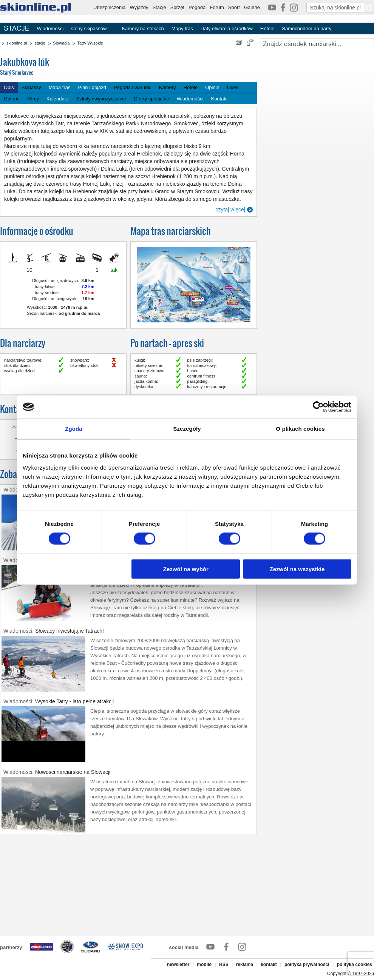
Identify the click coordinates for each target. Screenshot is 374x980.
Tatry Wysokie (90, 43)
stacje (40, 43)
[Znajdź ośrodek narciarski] (317, 44)
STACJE (17, 28)
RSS (224, 965)
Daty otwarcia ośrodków (227, 29)
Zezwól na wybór (186, 569)
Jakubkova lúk (57, 67)
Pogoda (197, 7)
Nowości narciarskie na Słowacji (73, 772)
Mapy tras (182, 29)
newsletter (178, 965)
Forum (217, 7)
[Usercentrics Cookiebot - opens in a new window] (318, 407)
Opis (9, 87)
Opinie (212, 87)
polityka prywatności (307, 965)
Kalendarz (58, 99)
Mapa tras (60, 87)
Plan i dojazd (92, 87)
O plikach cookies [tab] (300, 429)
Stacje (159, 7)
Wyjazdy (139, 7)
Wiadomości (50, 29)
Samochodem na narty (307, 29)
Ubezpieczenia (109, 7)
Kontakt (219, 99)
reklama (245, 965)
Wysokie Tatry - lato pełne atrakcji (74, 701)
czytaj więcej (230, 210)
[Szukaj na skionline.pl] (369, 8)
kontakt (269, 965)
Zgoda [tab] (74, 429)
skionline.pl (17, 43)
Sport (234, 7)
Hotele (267, 29)
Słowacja (61, 43)
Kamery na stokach (143, 29)
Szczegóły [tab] (187, 429)
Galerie (252, 7)
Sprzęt (178, 7)
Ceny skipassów (89, 29)
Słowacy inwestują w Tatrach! (70, 631)
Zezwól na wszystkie (297, 569)
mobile (204, 965)
